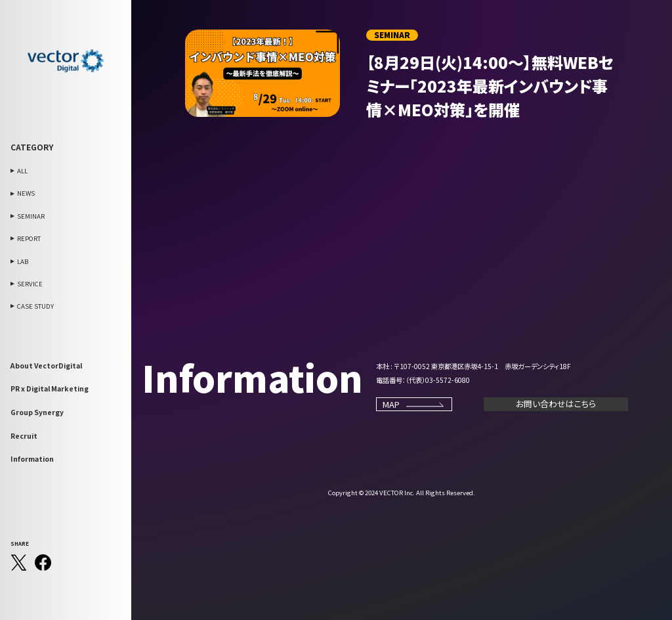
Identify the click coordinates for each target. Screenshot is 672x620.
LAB (23, 261)
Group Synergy (37, 412)
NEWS (26, 193)
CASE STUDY (35, 306)
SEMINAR (31, 216)
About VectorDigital (46, 365)
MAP (414, 404)
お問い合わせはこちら (556, 404)
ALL (22, 171)
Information (32, 459)
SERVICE (30, 284)
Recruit (24, 436)
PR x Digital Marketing (50, 388)
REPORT (29, 238)
